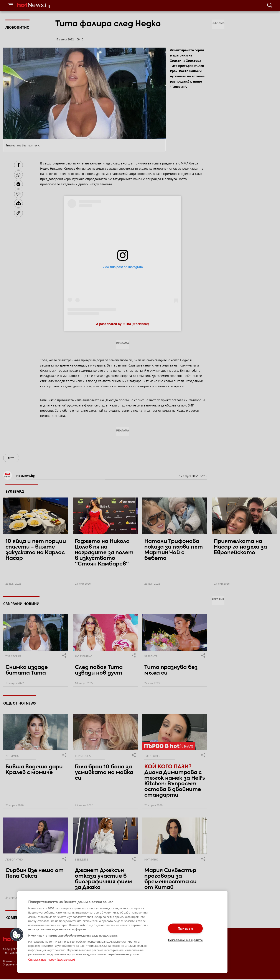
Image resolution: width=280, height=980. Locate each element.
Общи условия (46, 961)
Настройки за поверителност (22, 965)
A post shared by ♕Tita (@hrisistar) (123, 324)
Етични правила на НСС (75, 961)
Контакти (9, 961)
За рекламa (26, 961)
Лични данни (103, 961)
